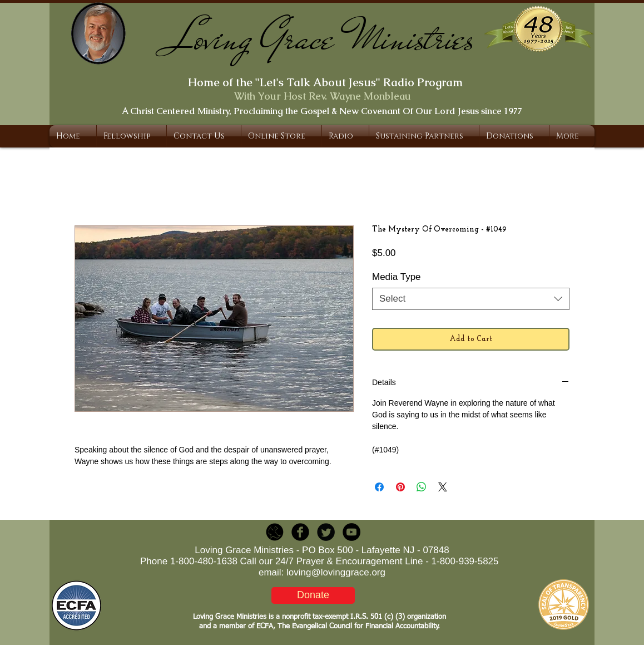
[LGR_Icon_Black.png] (275, 532)
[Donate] (313, 595)
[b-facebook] (300, 532)
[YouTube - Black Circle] (351, 532)
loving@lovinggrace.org (336, 572)
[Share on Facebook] (379, 487)
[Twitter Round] (326, 532)
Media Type (397, 277)
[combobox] (471, 299)
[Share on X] (443, 487)
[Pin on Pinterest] (400, 487)
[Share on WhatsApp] (422, 487)
